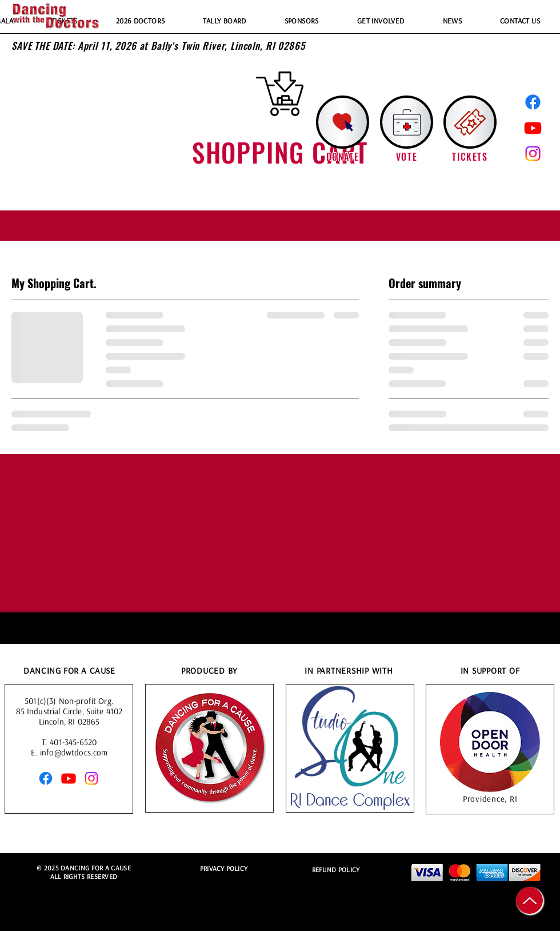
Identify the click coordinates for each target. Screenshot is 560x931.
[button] (470, 122)
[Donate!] (343, 122)
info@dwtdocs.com (74, 753)
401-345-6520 (73, 743)
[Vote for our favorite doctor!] (407, 122)
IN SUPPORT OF (490, 672)
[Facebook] (533, 102)
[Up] (529, 900)
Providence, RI (490, 800)
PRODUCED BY (209, 672)
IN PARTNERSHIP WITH (349, 672)
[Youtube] (533, 128)
